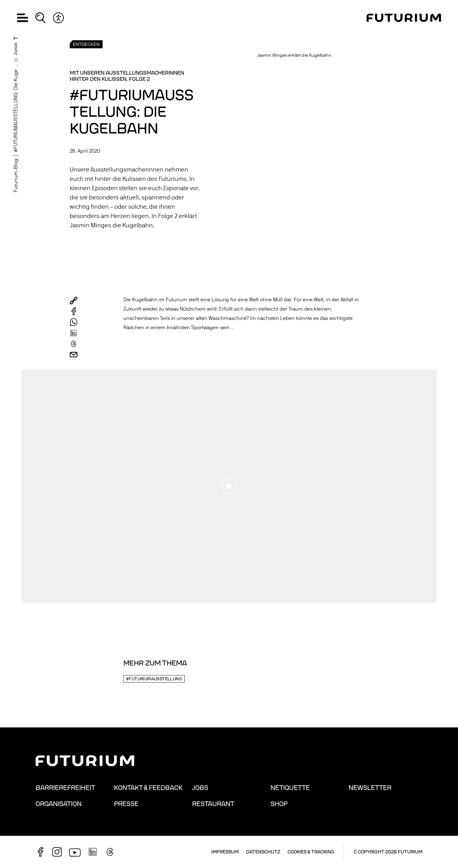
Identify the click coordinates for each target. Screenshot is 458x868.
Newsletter (370, 788)
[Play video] (229, 486)
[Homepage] (404, 18)
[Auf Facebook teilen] (74, 311)
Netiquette (290, 788)
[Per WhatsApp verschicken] (74, 322)
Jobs (200, 788)
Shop (279, 804)
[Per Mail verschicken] (74, 355)
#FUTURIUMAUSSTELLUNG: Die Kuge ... (16, 108)
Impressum (225, 852)
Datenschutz (263, 852)
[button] (22, 18)
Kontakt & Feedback (148, 788)
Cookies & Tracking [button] (311, 852)
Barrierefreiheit (65, 788)
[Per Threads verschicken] (74, 344)
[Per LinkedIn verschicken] (74, 333)
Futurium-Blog (16, 175)
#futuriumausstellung (154, 679)
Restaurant (213, 804)
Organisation (59, 804)
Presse (126, 804)
